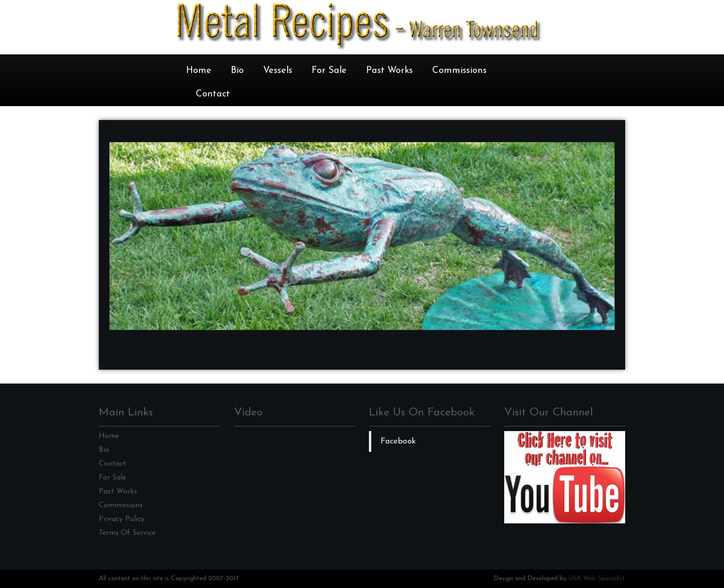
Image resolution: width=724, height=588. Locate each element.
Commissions (459, 71)
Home (199, 71)
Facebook (398, 441)
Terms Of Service (127, 533)
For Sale (329, 71)
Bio (237, 71)
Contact (213, 94)
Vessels (278, 71)
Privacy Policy (122, 519)
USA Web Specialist (597, 579)
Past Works (389, 71)
